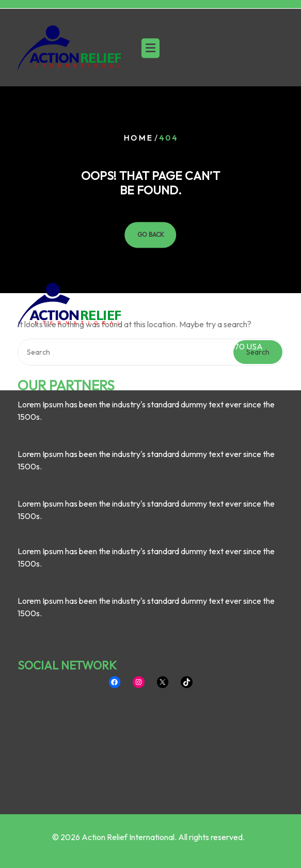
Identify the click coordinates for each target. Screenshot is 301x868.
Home (138, 138)
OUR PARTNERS (66, 310)
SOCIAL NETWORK (67, 590)
